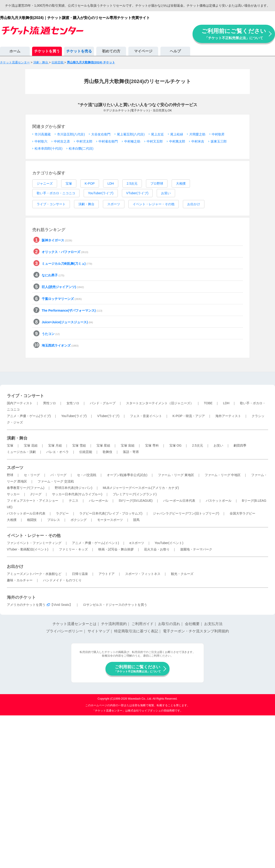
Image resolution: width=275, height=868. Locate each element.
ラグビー (62, 513)
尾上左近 (157, 134)
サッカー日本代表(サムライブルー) (77, 494)
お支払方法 (213, 624)
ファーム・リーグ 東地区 (176, 475)
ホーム (15, 51)
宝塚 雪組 (79, 445)
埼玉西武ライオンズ (60, 345)
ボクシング (79, 520)
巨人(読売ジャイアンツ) (63, 287)
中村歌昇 (218, 134)
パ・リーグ (58, 475)
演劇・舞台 (86, 204)
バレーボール (99, 501)
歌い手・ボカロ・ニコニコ (56, 193)
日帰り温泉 (80, 574)
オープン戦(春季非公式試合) (127, 475)
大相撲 (181, 183)
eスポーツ (137, 543)
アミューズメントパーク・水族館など (34, 574)
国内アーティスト (20, 403)
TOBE (208, 403)
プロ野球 (157, 183)
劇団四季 (240, 445)
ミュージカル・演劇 (21, 452)
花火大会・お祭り (157, 549)
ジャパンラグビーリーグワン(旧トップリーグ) (186, 513)
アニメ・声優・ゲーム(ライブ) (29, 416)
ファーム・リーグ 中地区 (223, 475)
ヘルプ (175, 51)
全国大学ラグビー (242, 513)
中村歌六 (41, 141)
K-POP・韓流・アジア (189, 416)
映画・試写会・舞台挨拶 (116, 549)
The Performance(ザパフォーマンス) (72, 310)
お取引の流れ (169, 624)
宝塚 (69, 183)
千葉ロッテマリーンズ (62, 299)
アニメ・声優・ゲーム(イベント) (95, 543)
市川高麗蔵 (43, 134)
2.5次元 (132, 183)
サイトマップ (99, 631)
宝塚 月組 (55, 445)
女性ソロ (73, 403)
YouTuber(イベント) (169, 543)
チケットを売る (79, 51)
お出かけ (194, 204)
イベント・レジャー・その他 (154, 204)
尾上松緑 (177, 134)
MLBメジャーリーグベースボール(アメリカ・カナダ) (141, 488)
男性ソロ (49, 403)
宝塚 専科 (152, 445)
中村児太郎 (84, 141)
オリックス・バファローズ (65, 252)
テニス (74, 501)
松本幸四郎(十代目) (48, 148)
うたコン (51, 334)
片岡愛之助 (197, 134)
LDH (111, 183)
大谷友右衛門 (101, 134)
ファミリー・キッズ (73, 549)
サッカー (13, 494)
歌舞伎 (107, 452)
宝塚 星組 (103, 445)
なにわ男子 (53, 275)
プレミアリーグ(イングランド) (135, 494)
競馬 (136, 520)
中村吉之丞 (62, 141)
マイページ (143, 51)
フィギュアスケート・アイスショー (33, 501)
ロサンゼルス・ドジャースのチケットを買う (115, 605)
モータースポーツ (110, 520)
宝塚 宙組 (128, 445)
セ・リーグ (32, 475)
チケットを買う (47, 51)
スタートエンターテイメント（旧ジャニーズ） (160, 403)
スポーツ (114, 204)
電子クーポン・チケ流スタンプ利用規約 (196, 631)
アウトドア (107, 574)
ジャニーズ (45, 183)
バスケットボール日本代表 (26, 513)
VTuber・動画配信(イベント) (28, 549)
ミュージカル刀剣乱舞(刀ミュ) (67, 264)
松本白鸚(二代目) (81, 148)
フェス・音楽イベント (146, 416)
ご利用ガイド (143, 624)
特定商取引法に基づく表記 (136, 631)
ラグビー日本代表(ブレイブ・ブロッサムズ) (111, 513)
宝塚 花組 (31, 445)
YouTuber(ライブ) (101, 193)
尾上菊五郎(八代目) (131, 134)
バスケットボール (219, 501)
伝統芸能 (86, 452)
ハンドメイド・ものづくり (62, 580)
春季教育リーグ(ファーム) (26, 488)
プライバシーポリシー (64, 631)
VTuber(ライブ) (137, 193)
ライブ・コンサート (51, 204)
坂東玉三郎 (219, 141)
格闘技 (32, 520)
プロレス (54, 520)
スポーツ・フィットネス (143, 574)
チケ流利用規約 (114, 624)
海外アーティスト (228, 416)
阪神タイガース (57, 240)
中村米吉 (198, 141)
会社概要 (192, 624)
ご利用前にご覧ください (234, 34)
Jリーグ (36, 494)
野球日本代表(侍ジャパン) (73, 488)
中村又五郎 (155, 141)
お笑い (166, 193)
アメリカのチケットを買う (26, 605)
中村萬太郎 (177, 141)
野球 (10, 475)
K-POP (90, 183)
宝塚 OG (176, 445)
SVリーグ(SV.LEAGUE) (136, 501)
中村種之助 (132, 141)
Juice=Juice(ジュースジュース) (67, 322)
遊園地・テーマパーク (196, 549)
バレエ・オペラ (58, 452)
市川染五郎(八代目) (71, 134)
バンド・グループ (103, 403)
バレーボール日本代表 (179, 501)
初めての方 (111, 51)
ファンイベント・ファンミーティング (34, 543)
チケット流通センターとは (74, 624)
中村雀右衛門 (108, 141)
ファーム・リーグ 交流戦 (56, 481)
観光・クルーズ (182, 574)
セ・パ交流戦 (87, 475)
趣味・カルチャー (20, 580)
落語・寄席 (131, 452)
